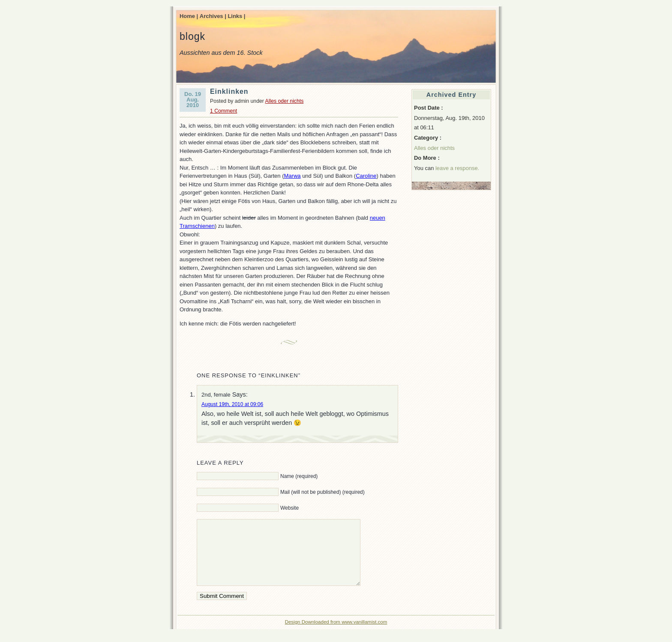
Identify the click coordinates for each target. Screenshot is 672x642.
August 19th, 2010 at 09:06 (232, 404)
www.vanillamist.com (364, 635)
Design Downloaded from (313, 635)
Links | (236, 16)
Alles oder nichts (285, 101)
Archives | (213, 16)
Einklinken (229, 91)
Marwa (292, 176)
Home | (189, 16)
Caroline (366, 176)
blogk (192, 36)
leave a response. (457, 168)
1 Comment (223, 111)
